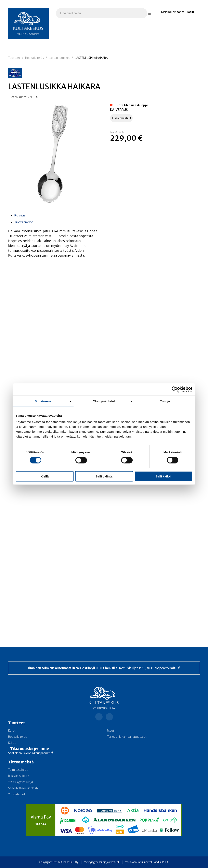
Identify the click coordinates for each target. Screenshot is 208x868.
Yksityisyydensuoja (21, 782)
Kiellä (44, 476)
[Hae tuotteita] (149, 14)
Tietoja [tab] (165, 401)
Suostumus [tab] (43, 401)
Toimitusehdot (18, 770)
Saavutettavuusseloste (23, 788)
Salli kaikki (163, 476)
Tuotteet (14, 58)
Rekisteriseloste (19, 776)
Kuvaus (20, 215)
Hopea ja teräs (35, 58)
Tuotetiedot (24, 222)
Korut (12, 731)
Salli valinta (104, 476)
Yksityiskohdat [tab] (104, 401)
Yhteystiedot (17, 794)
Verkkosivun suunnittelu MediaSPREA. (147, 862)
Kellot (12, 743)
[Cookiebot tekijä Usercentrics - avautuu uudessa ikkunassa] (175, 389)
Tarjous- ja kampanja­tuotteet (127, 737)
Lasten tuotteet (59, 58)
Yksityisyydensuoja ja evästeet (102, 862)
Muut (111, 731)
